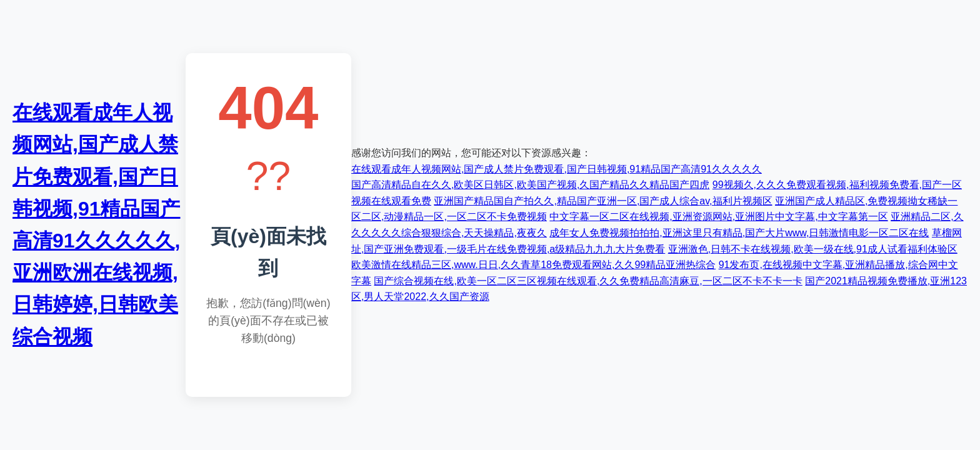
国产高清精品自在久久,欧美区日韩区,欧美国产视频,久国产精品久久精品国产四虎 (530, 185)
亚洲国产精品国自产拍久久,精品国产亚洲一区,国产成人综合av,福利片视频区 (603, 201)
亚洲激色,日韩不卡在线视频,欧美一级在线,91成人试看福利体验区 (813, 249)
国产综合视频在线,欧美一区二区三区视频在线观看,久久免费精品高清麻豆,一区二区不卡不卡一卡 (588, 281)
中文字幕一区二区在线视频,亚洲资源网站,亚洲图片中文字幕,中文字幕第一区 (718, 217)
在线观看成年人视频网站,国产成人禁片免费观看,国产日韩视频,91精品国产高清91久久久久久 (557, 169)
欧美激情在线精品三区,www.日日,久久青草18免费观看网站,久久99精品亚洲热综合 (533, 265)
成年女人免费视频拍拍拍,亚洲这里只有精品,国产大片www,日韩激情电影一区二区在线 (739, 233)
